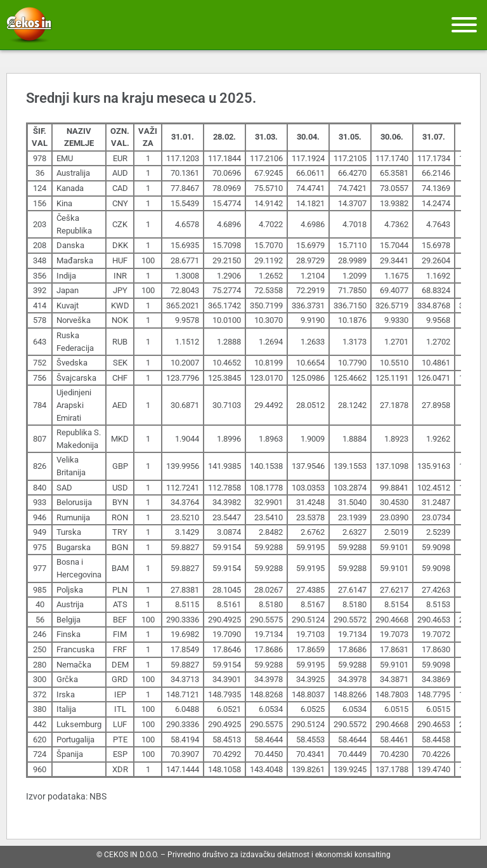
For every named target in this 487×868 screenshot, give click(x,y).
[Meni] (464, 25)
